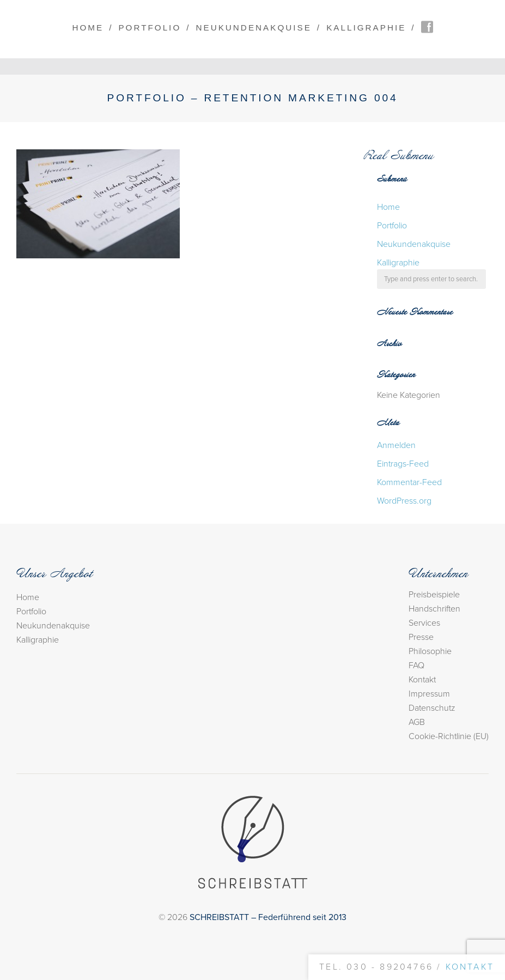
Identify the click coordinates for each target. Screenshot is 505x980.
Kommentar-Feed (409, 482)
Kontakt (422, 680)
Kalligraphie (366, 28)
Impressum (429, 694)
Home (88, 28)
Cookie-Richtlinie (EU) (449, 736)
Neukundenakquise (254, 28)
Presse (421, 637)
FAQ (416, 666)
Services (424, 623)
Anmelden (396, 445)
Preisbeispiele (434, 595)
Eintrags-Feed (403, 464)
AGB (417, 722)
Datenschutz (432, 708)
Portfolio (150, 28)
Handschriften (434, 609)
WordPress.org (404, 501)
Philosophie (430, 651)
